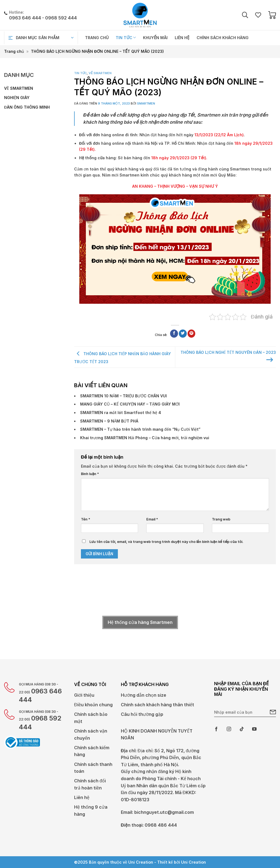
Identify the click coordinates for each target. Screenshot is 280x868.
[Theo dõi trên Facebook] (216, 729)
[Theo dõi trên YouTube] (254, 729)
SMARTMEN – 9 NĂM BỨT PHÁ (109, 421)
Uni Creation (193, 862)
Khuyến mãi (155, 38)
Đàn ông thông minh (27, 107)
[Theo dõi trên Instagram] (229, 729)
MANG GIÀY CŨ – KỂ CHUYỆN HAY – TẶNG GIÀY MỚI (130, 404)
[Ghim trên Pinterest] (192, 334)
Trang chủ (97, 38)
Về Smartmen (19, 88)
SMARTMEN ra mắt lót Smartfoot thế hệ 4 (121, 413)
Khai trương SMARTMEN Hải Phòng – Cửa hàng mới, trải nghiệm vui (145, 438)
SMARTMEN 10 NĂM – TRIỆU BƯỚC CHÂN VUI (123, 396)
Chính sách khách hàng (223, 38)
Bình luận (90, 474)
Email (152, 519)
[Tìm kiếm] (245, 15)
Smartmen (146, 103)
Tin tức (126, 38)
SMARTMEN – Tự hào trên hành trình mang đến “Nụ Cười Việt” (140, 429)
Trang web (221, 519)
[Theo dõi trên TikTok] (242, 729)
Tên (86, 519)
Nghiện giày (17, 98)
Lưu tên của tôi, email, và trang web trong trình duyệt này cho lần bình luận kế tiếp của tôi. (166, 542)
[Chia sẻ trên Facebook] (174, 334)
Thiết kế (165, 862)
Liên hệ (182, 38)
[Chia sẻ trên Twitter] (183, 334)
